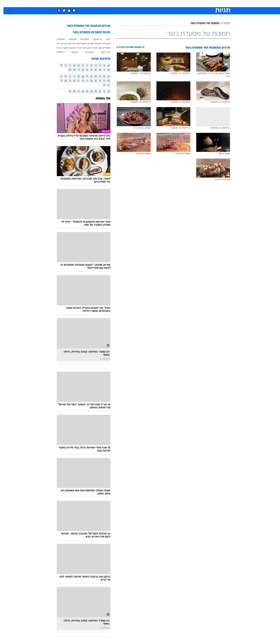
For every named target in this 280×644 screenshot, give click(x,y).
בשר (105, 39)
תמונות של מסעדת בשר (201, 23)
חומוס (71, 52)
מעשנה (69, 39)
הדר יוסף (102, 52)
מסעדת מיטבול (99, 43)
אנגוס (68, 48)
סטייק (87, 43)
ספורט (191, 3)
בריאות (138, 3)
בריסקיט (94, 39)
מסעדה (57, 39)
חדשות (203, 3)
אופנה (99, 3)
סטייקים (68, 43)
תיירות (126, 3)
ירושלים (57, 52)
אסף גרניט (59, 48)
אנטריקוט (78, 43)
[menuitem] (201, 4)
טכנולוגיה (112, 3)
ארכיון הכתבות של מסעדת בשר (85, 26)
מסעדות (81, 39)
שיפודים (103, 48)
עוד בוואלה (100, 99)
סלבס (168, 3)
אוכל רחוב (89, 48)
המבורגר (86, 52)
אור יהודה (77, 48)
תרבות (179, 3)
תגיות (223, 23)
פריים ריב (58, 43)
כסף (158, 3)
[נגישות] (5, 4)
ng (97, 48)
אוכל (149, 3)
